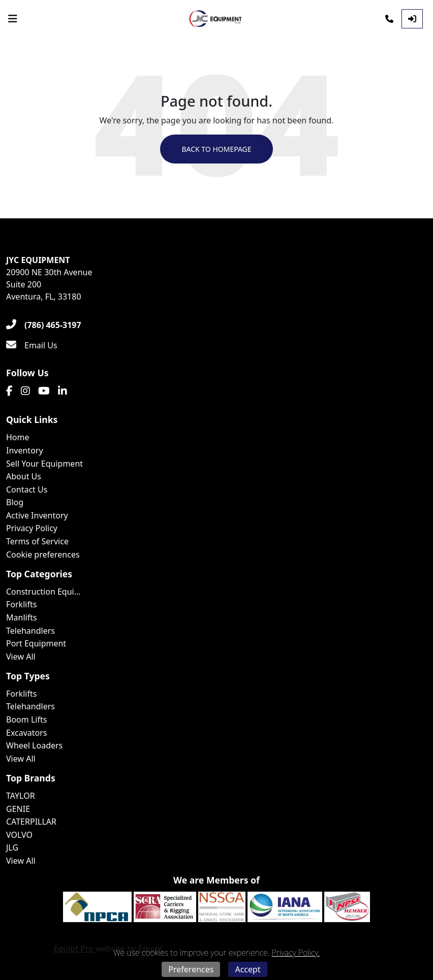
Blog (15, 502)
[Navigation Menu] (13, 19)
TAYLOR (21, 796)
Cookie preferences (43, 554)
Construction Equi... (43, 592)
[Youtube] (44, 391)
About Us (24, 476)
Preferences (191, 969)
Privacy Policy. (296, 953)
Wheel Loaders (34, 745)
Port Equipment (36, 643)
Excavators (27, 733)
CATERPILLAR (31, 822)
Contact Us (27, 489)
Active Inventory (37, 515)
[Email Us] (32, 345)
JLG (12, 847)
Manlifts (22, 617)
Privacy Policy (32, 528)
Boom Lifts (26, 720)
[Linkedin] (63, 391)
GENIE (18, 809)
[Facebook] (9, 391)
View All (21, 657)
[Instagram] (25, 391)
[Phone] (389, 19)
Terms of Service (37, 541)
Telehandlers (30, 631)
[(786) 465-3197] (44, 325)
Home (18, 437)
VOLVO (19, 835)
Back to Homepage (216, 149)
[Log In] (412, 19)
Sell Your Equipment (44, 464)
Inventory (25, 450)
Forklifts (21, 604)
